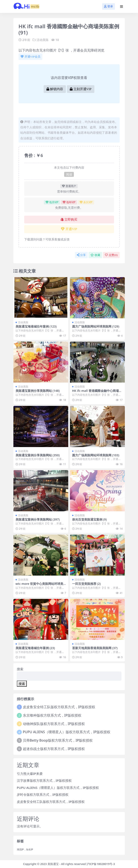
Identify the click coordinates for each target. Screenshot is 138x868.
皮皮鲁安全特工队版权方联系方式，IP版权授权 (59, 707)
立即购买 (69, 220)
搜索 (20, 669)
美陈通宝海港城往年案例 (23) (35, 648)
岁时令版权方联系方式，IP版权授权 (43, 794)
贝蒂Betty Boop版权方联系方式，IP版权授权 (58, 740)
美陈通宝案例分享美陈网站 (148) (38, 391)
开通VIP (69, 229)
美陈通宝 (53, 864)
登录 (109, 6)
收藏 (95, 255)
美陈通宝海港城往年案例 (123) (36, 326)
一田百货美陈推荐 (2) (86, 584)
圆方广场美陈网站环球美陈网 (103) (96, 455)
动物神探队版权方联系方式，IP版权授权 (54, 724)
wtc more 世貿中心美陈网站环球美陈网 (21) (40, 585)
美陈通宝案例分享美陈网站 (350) (38, 455)
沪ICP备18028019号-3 (101, 864)
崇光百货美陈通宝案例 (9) (90, 519)
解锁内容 (55, 89)
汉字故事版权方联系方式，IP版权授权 (44, 780)
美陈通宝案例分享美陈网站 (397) (38, 519)
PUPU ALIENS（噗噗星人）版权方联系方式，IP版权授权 (67, 732)
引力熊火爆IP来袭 (30, 774)
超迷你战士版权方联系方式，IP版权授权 (54, 749)
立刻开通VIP (81, 89)
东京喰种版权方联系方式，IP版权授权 (52, 715)
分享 (81, 255)
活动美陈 (43, 40)
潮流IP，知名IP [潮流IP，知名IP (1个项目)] (25, 849)
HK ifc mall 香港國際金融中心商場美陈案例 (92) (97, 392)
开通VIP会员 (30, 57)
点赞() (111, 255)
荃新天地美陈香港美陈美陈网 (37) (95, 648)
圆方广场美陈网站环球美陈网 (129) (96, 326)
